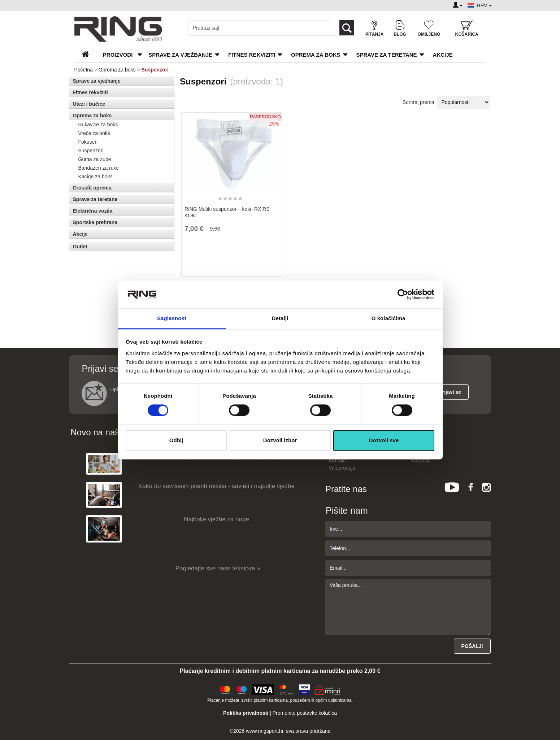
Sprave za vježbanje (180, 55)
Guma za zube (95, 159)
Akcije (443, 55)
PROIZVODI (118, 55)
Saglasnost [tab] (172, 318)
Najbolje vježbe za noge (216, 519)
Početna (84, 70)
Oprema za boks (316, 55)
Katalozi (420, 461)
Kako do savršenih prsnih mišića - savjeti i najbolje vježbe (216, 486)
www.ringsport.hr (264, 731)
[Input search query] (260, 28)
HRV (484, 5)
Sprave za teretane (387, 55)
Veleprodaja (342, 468)
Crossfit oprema (92, 188)
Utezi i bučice (89, 104)
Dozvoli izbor (280, 440)
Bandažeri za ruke (99, 168)
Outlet (80, 247)
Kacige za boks (95, 177)
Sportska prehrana (95, 222)
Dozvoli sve (384, 440)
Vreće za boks (94, 133)
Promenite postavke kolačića (305, 713)
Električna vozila (93, 211)
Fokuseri (88, 142)
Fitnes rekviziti (252, 55)
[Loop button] (347, 28)
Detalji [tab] (280, 318)
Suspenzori (91, 151)
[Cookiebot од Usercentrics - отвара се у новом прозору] (403, 295)
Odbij (176, 440)
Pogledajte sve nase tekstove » (218, 568)
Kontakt (337, 461)
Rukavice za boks (98, 125)
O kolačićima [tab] (388, 318)
